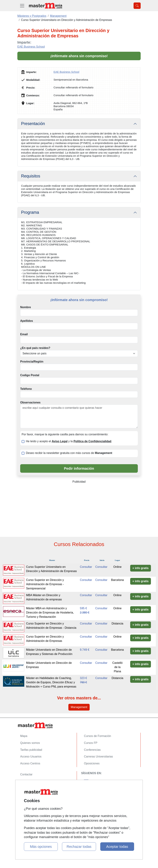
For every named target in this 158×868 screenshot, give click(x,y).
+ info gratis (141, 568)
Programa (30, 212)
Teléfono (26, 389)
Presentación (33, 124)
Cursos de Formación (98, 736)
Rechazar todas (79, 847)
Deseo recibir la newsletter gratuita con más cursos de (69, 453)
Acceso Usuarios (31, 757)
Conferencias (92, 750)
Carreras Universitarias (98, 757)
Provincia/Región (32, 362)
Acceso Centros (30, 763)
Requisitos (31, 176)
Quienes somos (30, 743)
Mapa (24, 736)
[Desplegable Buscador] (137, 6)
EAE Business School (31, 47)
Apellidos (27, 321)
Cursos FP (91, 743)
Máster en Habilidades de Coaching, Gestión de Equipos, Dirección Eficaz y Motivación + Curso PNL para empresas (51, 682)
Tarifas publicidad (31, 750)
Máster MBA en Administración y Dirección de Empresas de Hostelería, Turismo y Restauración (50, 613)
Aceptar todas (117, 847)
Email (24, 334)
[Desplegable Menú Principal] (22, 6)
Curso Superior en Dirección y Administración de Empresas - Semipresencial (45, 584)
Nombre (26, 307)
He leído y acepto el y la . (69, 441)
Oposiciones (92, 763)
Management (79, 707)
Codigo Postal (30, 375)
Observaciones (30, 402)
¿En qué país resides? (35, 348)
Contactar (26, 774)
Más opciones (41, 847)
